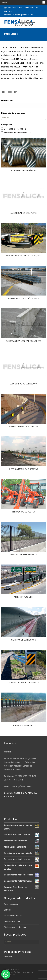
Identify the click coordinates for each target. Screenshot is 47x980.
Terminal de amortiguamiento (23, 683)
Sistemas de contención (24, 640)
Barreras (8, 910)
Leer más (8, 957)
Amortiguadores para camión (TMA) (23, 256)
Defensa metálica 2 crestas (24, 427)
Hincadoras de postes (23, 512)
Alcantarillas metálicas (23, 170)
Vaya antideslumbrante (24, 725)
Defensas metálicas (13, 916)
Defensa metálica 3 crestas (24, 469)
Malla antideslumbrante (23, 555)
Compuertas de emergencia (24, 384)
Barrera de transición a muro (23, 298)
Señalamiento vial (24, 597)
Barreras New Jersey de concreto (23, 341)
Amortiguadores (11, 904)
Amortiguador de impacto (24, 213)
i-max (29, 972)
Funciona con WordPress (13, 972)
